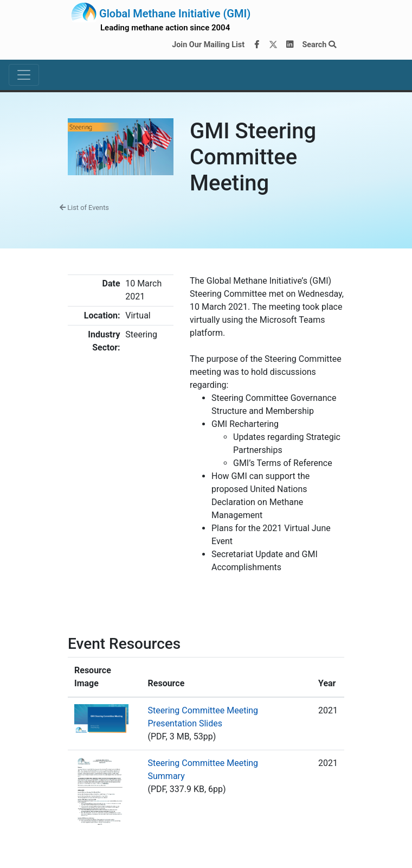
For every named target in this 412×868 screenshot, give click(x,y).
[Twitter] (273, 45)
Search (319, 45)
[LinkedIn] (290, 45)
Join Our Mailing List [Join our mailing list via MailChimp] (208, 45)
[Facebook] (257, 45)
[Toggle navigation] (24, 75)
